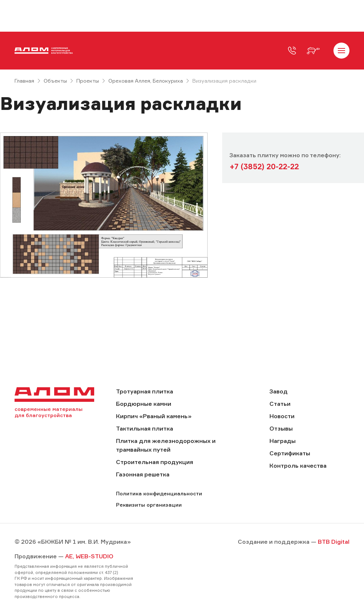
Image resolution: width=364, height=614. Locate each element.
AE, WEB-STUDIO (89, 556)
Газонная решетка (143, 474)
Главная (24, 81)
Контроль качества (298, 466)
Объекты (55, 81)
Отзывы (281, 428)
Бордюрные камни (144, 404)
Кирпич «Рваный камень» (154, 416)
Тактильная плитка (145, 428)
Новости (282, 416)
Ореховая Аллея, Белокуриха (146, 81)
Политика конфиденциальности (159, 493)
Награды (283, 441)
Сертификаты (290, 453)
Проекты (88, 81)
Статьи (280, 404)
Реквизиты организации (149, 505)
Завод (279, 391)
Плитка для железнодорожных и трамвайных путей (166, 445)
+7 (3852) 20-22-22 (264, 167)
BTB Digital (334, 542)
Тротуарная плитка (145, 391)
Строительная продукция (155, 462)
